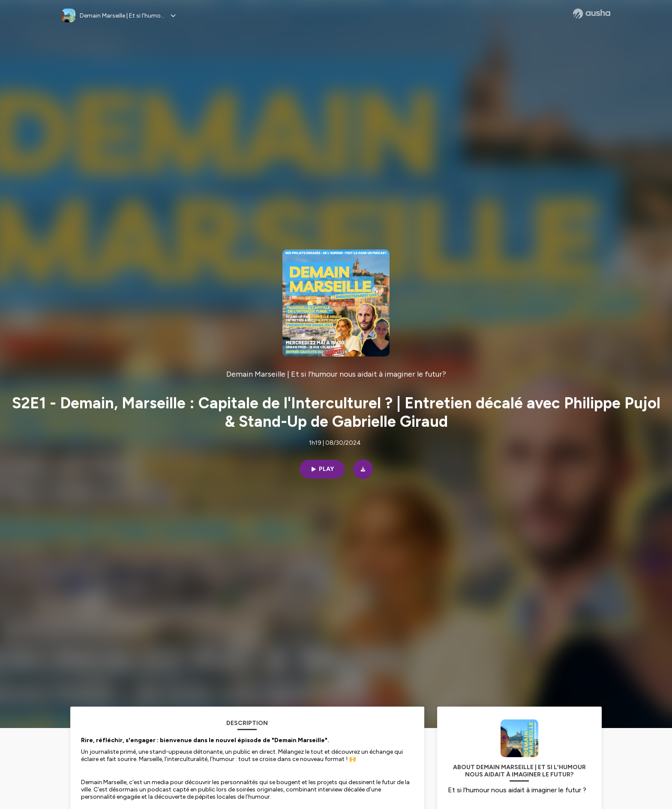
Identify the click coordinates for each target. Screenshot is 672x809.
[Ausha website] (592, 14)
